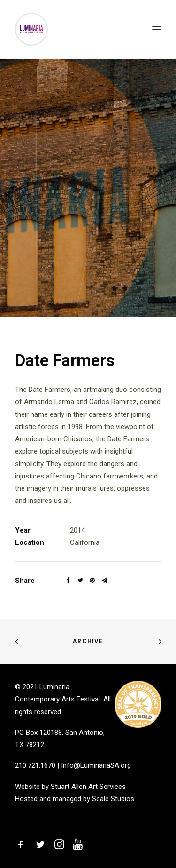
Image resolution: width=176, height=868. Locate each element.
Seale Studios (113, 799)
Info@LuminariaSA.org (96, 765)
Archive (88, 641)
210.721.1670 (35, 765)
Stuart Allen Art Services (88, 787)
